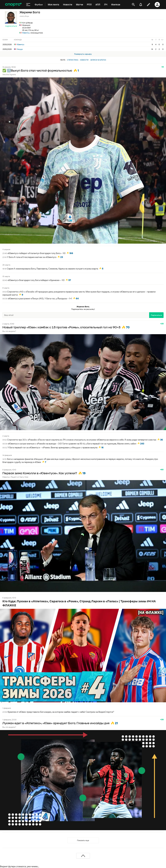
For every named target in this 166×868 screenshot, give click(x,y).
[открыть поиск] (133, 5)
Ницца (18, 49)
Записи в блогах (98, 60)
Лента (63, 60)
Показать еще (83, 840)
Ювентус (26, 33)
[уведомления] (141, 5)
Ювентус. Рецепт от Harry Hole (15, 477)
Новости (84, 60)
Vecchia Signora (9, 74)
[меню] (28, 5)
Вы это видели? (9, 331)
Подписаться (11, 26)
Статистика (73, 60)
